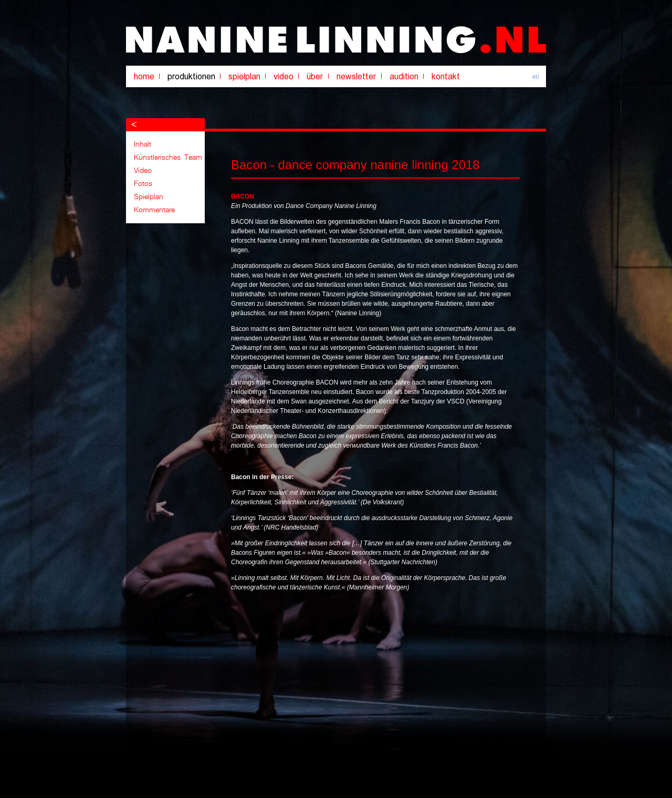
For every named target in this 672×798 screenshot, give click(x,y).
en (536, 77)
